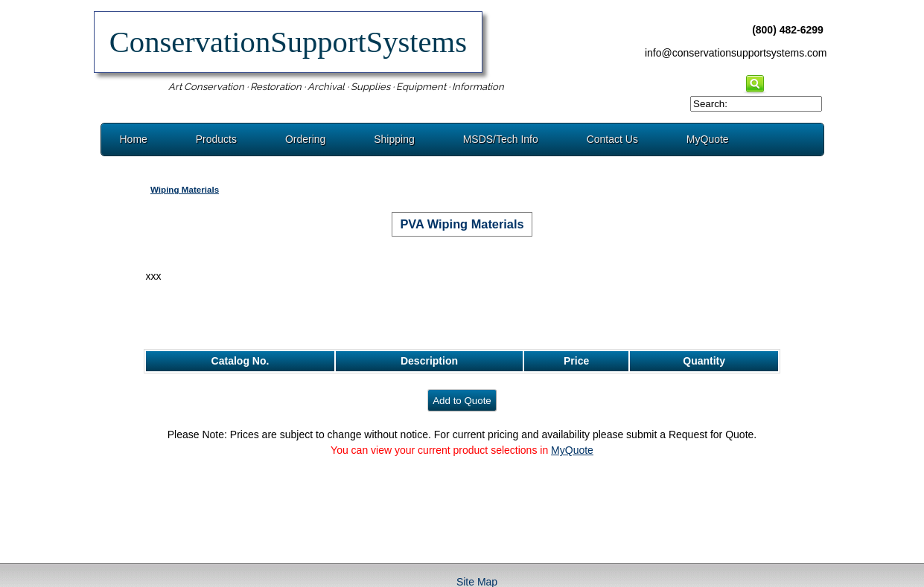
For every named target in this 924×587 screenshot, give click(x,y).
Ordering (305, 139)
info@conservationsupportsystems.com (736, 53)
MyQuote (708, 139)
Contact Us (612, 139)
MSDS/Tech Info (501, 139)
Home (134, 139)
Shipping (394, 139)
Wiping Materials (185, 189)
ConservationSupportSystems (289, 42)
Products (216, 139)
